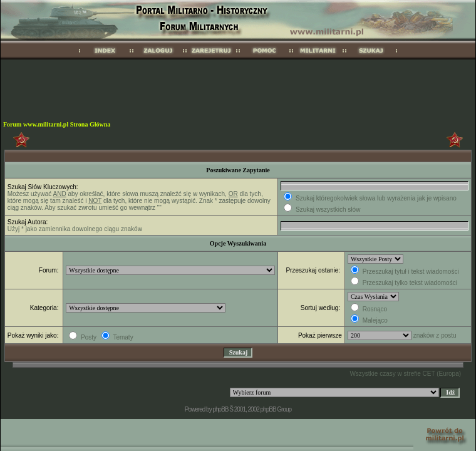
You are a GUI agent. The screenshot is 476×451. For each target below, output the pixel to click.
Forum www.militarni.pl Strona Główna (57, 124)
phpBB (220, 409)
